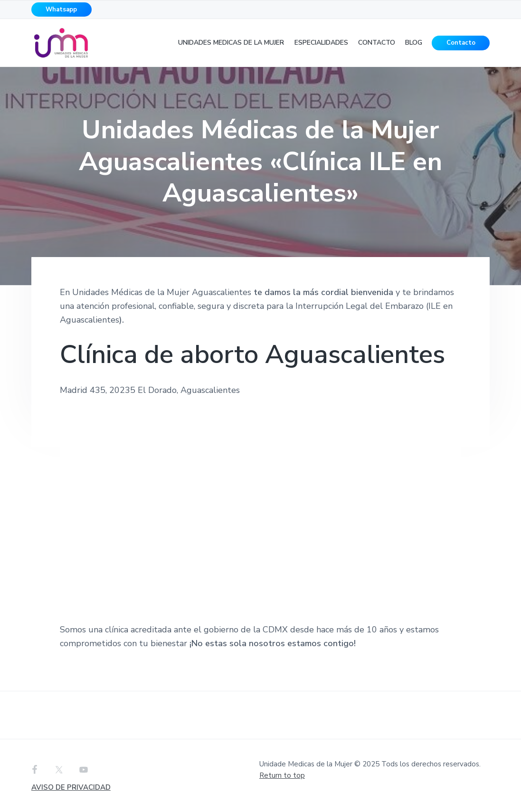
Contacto (461, 43)
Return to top (282, 775)
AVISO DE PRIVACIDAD (71, 787)
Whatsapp (61, 10)
